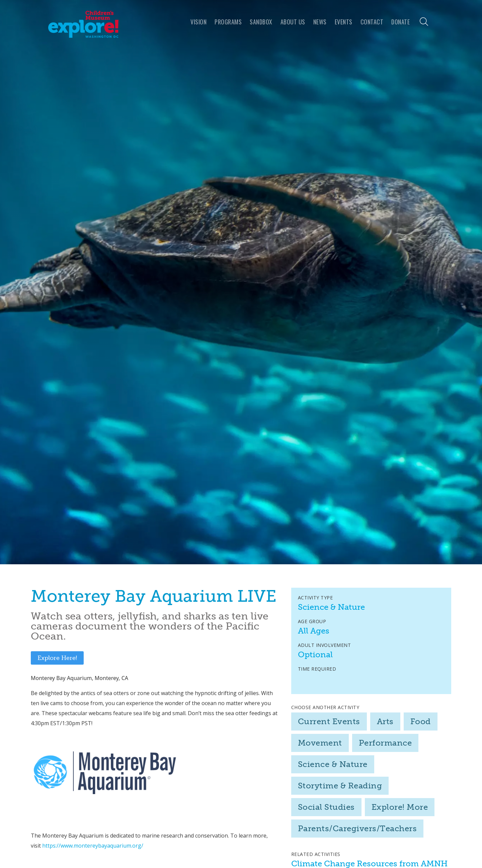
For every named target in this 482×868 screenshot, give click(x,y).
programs (228, 22)
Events (344, 22)
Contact (372, 22)
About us (293, 22)
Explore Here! (57, 658)
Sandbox (261, 22)
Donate (400, 22)
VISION (198, 22)
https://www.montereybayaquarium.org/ (93, 846)
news (320, 22)
